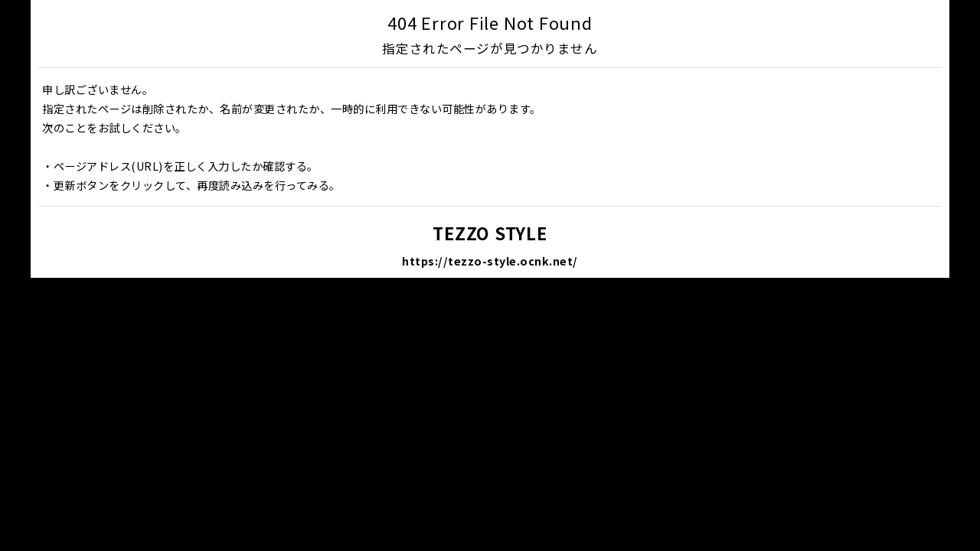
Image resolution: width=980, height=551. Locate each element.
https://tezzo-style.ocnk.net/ (490, 261)
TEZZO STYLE (490, 233)
